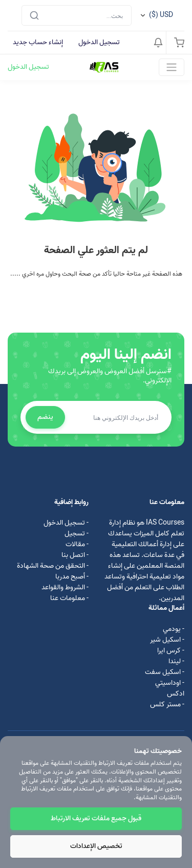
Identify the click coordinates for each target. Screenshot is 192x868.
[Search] (77, 15)
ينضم (45, 417)
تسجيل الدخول (99, 42)
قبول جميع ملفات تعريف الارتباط (96, 818)
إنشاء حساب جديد (38, 42)
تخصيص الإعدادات (96, 846)
